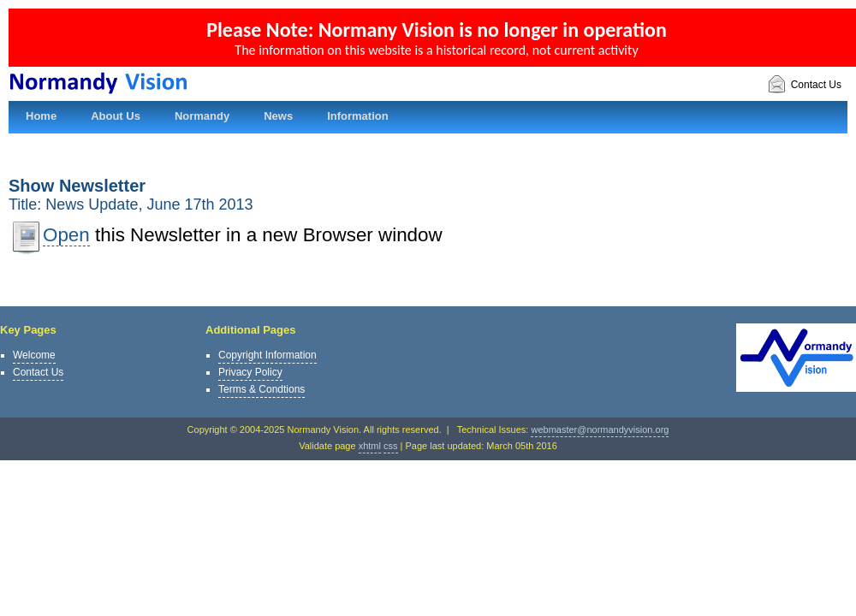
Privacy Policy (250, 372)
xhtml (370, 446)
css (391, 446)
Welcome (34, 355)
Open (66, 235)
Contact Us (805, 85)
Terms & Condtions (262, 389)
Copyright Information (267, 355)
